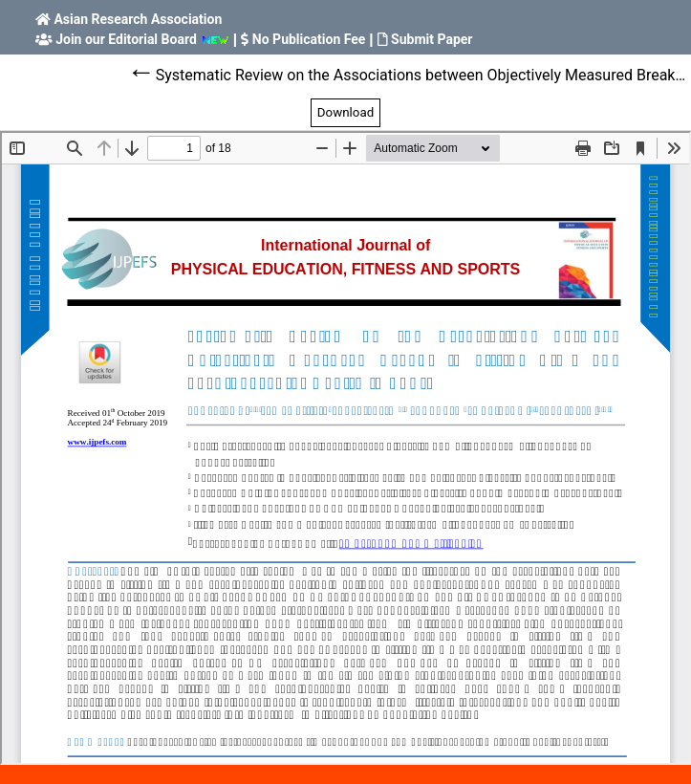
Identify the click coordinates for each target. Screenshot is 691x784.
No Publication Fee (309, 39)
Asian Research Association (138, 19)
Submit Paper (432, 39)
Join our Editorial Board (126, 39)
